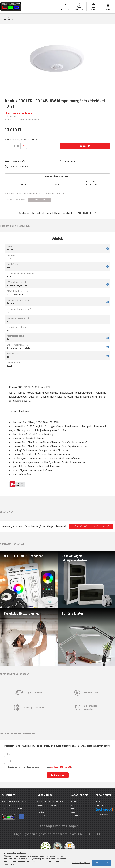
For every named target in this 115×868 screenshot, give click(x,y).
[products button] (108, 7)
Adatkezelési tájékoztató (47, 805)
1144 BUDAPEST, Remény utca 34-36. (16, 802)
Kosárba (85, 146)
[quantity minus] (8, 146)
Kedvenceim (75, 816)
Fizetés (40, 809)
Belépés (74, 802)
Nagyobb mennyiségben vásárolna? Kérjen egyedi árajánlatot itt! (34, 193)
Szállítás (41, 812)
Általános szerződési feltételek (50, 802)
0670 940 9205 (85, 213)
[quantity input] (14, 146)
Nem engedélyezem (81, 863)
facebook (22, 817)
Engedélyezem (102, 863)
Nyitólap (99, 802)
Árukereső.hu (104, 814)
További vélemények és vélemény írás (91, 526)
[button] (31, 161)
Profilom (74, 809)
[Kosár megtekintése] (94, 7)
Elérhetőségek (43, 816)
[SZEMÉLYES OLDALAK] (79, 7)
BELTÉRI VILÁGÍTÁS (8, 20)
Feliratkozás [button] (40, 200)
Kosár (73, 812)
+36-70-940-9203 (9, 805)
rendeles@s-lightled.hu (12, 809)
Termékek (99, 805)
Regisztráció (76, 805)
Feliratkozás (57, 775)
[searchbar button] (65, 7)
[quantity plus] (24, 146)
